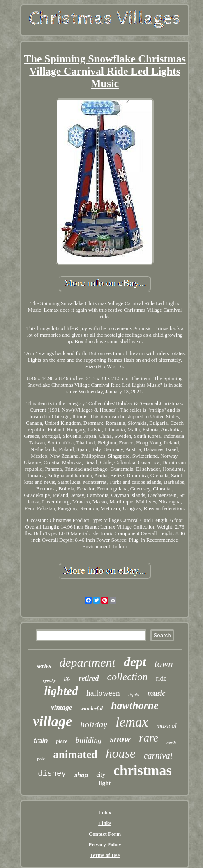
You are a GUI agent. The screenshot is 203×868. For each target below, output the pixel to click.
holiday (94, 724)
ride (161, 678)
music (157, 693)
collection (128, 677)
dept (135, 662)
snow (120, 739)
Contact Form (105, 834)
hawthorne (135, 705)
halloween (103, 693)
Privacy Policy (105, 844)
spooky (49, 680)
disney (52, 774)
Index (105, 812)
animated (75, 754)
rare (149, 738)
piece (62, 741)
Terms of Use (105, 855)
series (44, 666)
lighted (61, 691)
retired (89, 678)
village (52, 721)
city (101, 775)
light (105, 783)
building (89, 740)
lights (134, 695)
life (67, 679)
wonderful (91, 708)
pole (41, 759)
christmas (143, 770)
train (41, 741)
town (164, 664)
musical (166, 726)
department (87, 662)
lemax (132, 722)
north (171, 742)
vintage (61, 707)
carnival (158, 756)
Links (105, 823)
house (120, 753)
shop (81, 775)
